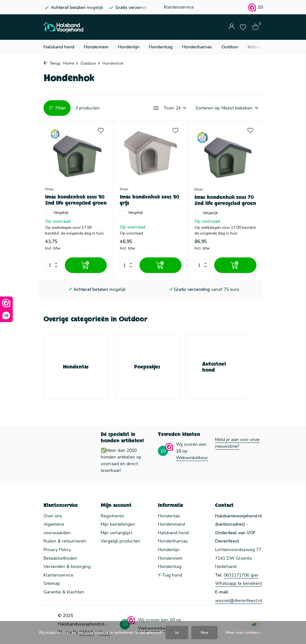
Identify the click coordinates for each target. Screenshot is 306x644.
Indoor (254, 47)
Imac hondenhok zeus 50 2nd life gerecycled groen (76, 200)
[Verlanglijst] (243, 27)
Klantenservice (179, 7)
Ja (177, 633)
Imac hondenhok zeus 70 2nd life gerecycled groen (225, 201)
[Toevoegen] (86, 265)
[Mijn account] (231, 27)
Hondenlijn (129, 47)
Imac (49, 189)
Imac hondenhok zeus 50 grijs (150, 200)
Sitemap (52, 583)
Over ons (53, 516)
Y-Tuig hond (170, 575)
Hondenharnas (197, 47)
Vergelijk (57, 213)
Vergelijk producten (120, 541)
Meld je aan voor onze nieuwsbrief (237, 443)
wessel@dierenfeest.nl (239, 601)
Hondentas (169, 516)
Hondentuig (161, 47)
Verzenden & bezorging (67, 567)
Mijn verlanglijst (116, 533)
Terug (52, 63)
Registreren (112, 516)
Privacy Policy (57, 550)
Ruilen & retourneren (65, 541)
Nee (204, 633)
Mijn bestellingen (118, 524)
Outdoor (230, 47)
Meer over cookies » (243, 633)
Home (71, 63)
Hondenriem (96, 47)
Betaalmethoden (60, 558)
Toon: (169, 108)
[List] (156, 108)
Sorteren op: (208, 108)
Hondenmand (171, 524)
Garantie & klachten (64, 592)
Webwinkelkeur (192, 458)
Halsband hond (59, 47)
